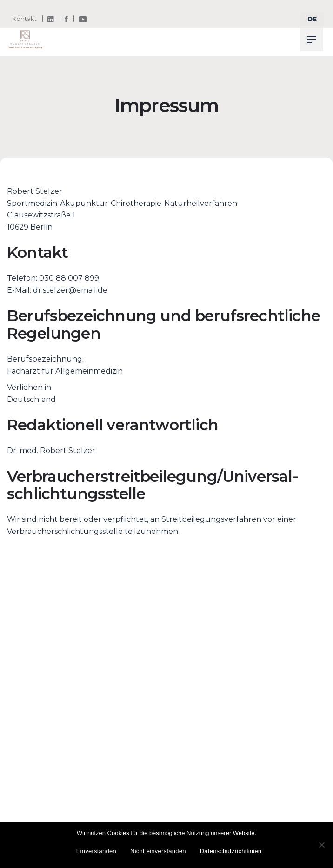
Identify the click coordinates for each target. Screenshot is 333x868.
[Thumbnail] (25, 39)
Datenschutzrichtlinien (231, 851)
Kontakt (24, 19)
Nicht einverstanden (158, 851)
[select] (312, 19)
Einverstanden (96, 851)
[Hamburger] (312, 39)
